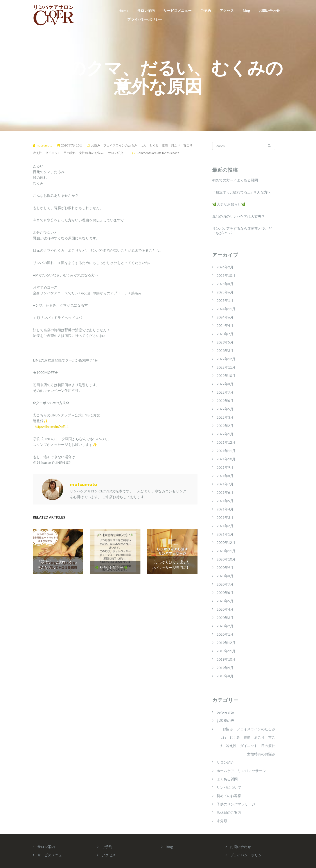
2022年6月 (225, 401)
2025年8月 (225, 284)
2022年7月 (225, 392)
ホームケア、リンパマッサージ (241, 771)
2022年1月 (225, 434)
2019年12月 (226, 643)
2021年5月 (225, 501)
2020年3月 (225, 618)
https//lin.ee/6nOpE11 (52, 426)
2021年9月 (225, 467)
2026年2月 (225, 267)
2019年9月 (225, 668)
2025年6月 (225, 292)
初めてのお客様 (229, 796)
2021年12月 (226, 442)
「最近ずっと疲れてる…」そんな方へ (242, 192)
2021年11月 (226, 451)
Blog (246, 10)
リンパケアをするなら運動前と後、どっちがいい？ (242, 231)
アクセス (227, 10)
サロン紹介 (116, 153)
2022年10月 (226, 375)
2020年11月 (226, 551)
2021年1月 (225, 534)
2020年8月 (225, 576)
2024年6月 (225, 317)
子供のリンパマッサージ (236, 804)
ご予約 (206, 10)
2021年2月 (225, 526)
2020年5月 (225, 601)
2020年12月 (226, 542)
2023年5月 (225, 342)
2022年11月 (226, 367)
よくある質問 (227, 779)
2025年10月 (226, 275)
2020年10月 (226, 559)
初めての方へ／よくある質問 (235, 180)
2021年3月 (225, 517)
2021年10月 (226, 459)
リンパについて (229, 787)
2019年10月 (226, 659)
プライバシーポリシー (145, 19)
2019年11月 (226, 651)
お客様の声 (225, 721)
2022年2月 (225, 426)
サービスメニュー (178, 10)
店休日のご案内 (229, 812)
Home (123, 10)
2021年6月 (225, 492)
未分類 (222, 821)
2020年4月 (225, 609)
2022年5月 (225, 409)
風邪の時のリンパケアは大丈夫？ (239, 216)
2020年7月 (225, 584)
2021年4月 (225, 509)
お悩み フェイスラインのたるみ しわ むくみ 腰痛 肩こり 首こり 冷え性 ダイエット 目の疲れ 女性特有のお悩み (247, 741)
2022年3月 (225, 417)
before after (226, 712)
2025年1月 (225, 300)
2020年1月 (225, 634)
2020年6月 (225, 592)
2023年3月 (225, 350)
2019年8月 (225, 676)
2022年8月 (225, 384)
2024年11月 (226, 309)
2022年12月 (226, 359)
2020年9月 (225, 567)
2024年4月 (225, 325)
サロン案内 (146, 10)
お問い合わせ (269, 10)
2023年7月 (225, 334)
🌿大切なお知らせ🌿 (229, 204)
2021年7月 (225, 484)
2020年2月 (225, 626)
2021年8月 (225, 476)
